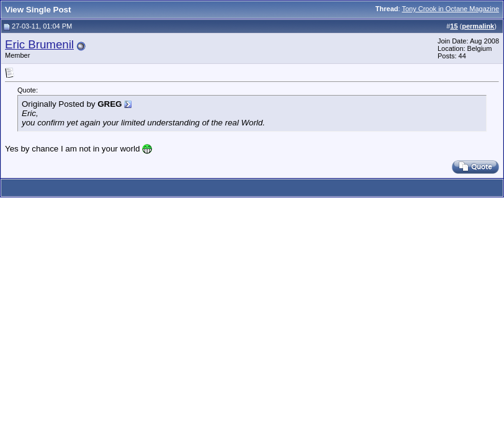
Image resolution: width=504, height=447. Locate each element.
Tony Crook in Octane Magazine (450, 9)
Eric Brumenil (39, 44)
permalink (478, 26)
